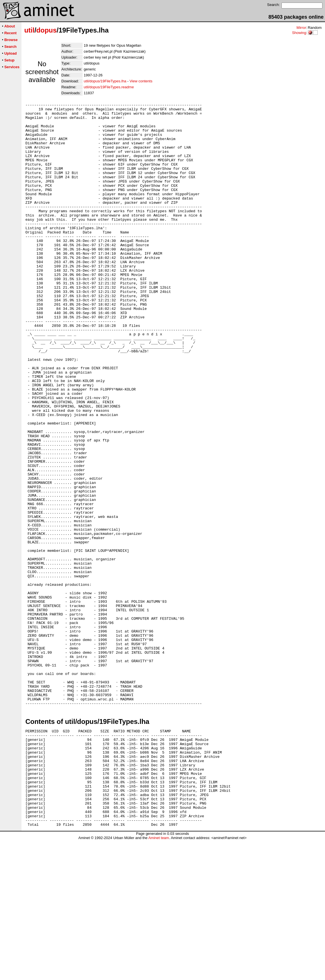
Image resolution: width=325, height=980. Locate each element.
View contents (141, 81)
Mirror (301, 28)
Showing (299, 33)
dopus (46, 30)
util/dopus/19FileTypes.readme (109, 87)
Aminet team (159, 978)
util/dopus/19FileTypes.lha (105, 81)
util (29, 30)
